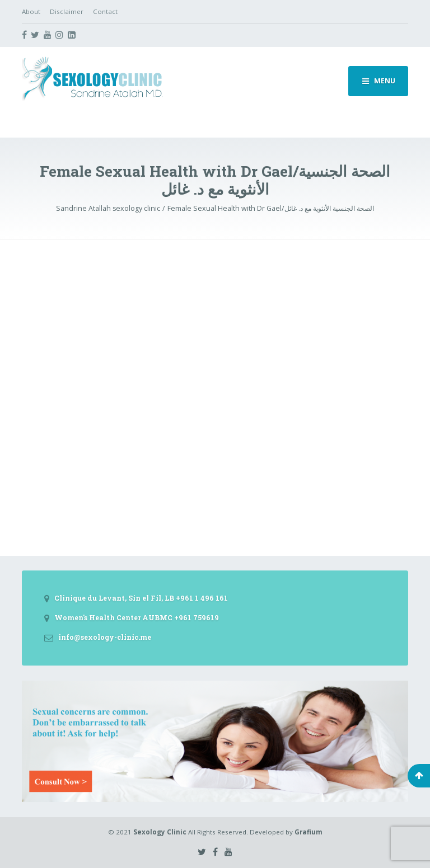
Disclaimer (67, 11)
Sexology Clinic (160, 832)
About (31, 11)
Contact (105, 11)
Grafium (309, 832)
